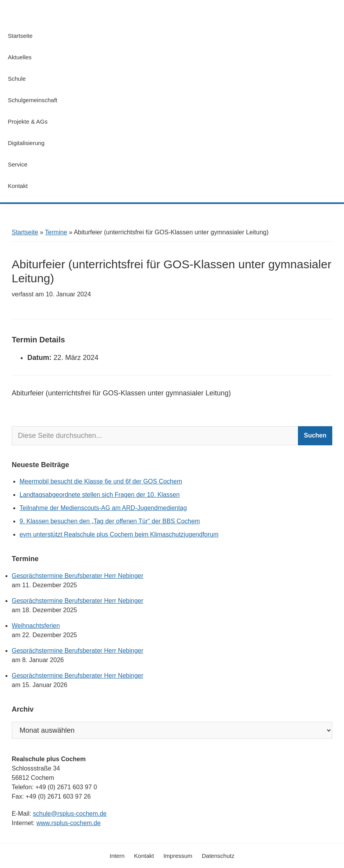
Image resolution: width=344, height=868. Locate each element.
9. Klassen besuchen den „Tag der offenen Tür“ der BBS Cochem (110, 521)
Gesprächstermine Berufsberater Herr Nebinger (78, 576)
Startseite (25, 232)
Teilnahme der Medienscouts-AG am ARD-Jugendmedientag (103, 508)
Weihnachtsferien (36, 626)
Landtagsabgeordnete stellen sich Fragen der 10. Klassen (100, 495)
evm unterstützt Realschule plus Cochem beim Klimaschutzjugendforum (119, 534)
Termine (56, 232)
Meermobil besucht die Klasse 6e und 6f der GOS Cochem (101, 481)
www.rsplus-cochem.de (69, 823)
